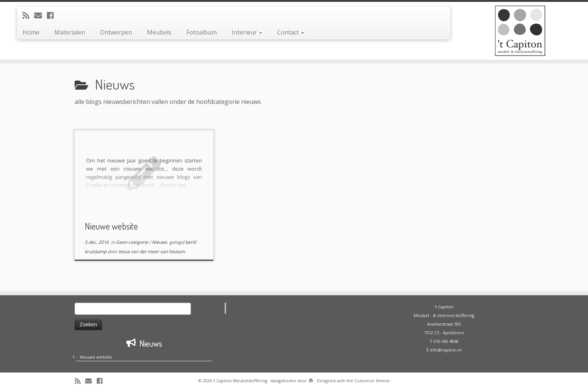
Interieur (247, 32)
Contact (291, 32)
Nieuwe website (111, 226)
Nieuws (160, 242)
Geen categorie (133, 242)
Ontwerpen (116, 32)
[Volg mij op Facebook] (53, 15)
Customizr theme (372, 381)
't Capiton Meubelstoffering (240, 381)
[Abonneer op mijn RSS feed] (28, 15)
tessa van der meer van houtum (152, 252)
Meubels (159, 32)
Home (31, 32)
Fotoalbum (202, 32)
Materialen (70, 32)
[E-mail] (40, 15)
